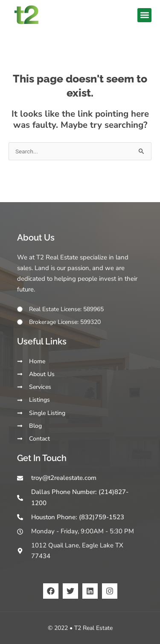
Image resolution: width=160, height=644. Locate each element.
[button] (144, 15)
